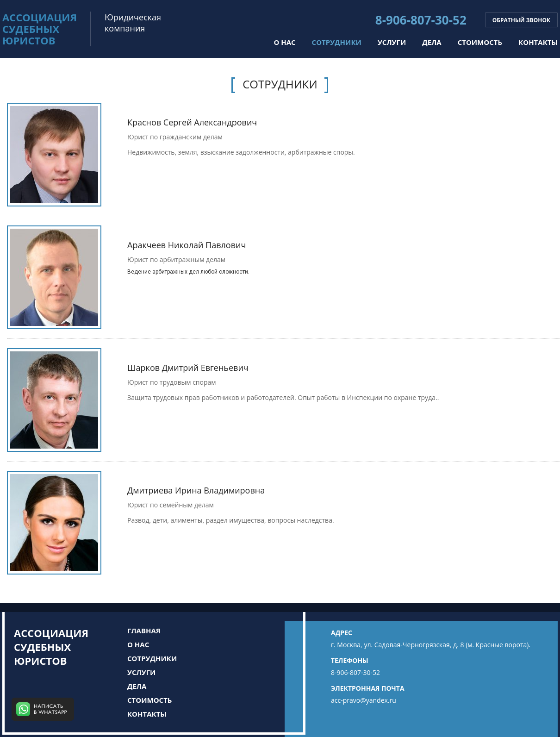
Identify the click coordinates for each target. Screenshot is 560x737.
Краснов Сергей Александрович (192, 122)
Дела (432, 42)
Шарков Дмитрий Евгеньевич (188, 368)
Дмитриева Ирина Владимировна (196, 490)
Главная (144, 631)
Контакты (538, 42)
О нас (284, 42)
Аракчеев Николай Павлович (187, 245)
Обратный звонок (521, 20)
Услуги (392, 42)
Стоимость (480, 42)
